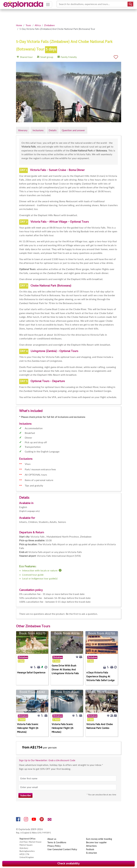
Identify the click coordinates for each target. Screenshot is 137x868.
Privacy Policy (54, 846)
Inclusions (38, 130)
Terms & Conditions (57, 842)
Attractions (91, 846)
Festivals (90, 849)
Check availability (68, 864)
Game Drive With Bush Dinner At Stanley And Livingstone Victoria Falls (65, 670)
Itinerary (23, 130)
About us (52, 839)
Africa (38, 25)
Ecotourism (92, 853)
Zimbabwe (49, 25)
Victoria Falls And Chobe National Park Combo (100, 727)
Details (53, 130)
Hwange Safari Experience (31, 673)
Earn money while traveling (99, 839)
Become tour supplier (96, 842)
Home (19, 25)
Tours (28, 25)
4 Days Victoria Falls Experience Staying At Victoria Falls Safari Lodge (100, 677)
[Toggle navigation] (48, 5)
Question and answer (73, 130)
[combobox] (59, 4)
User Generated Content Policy (62, 849)
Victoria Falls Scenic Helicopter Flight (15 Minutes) (28, 728)
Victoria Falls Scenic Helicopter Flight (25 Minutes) (62, 728)
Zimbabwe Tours (38, 627)
